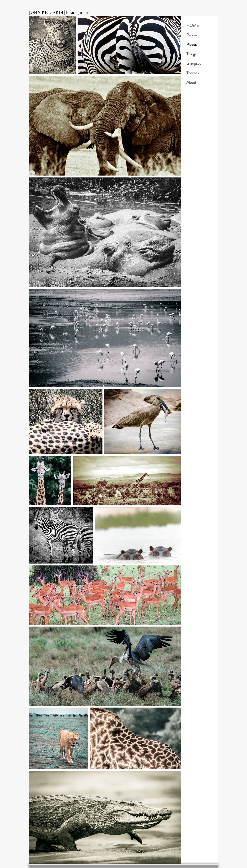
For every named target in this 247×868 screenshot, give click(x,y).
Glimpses (194, 63)
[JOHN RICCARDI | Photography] (61, 13)
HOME (193, 26)
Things (191, 54)
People (192, 35)
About (191, 82)
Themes (193, 73)
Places (192, 44)
